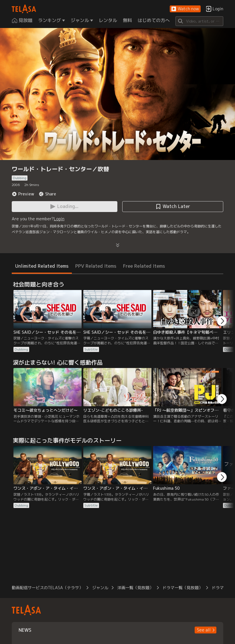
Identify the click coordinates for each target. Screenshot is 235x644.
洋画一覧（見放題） (135, 588)
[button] (185, 9)
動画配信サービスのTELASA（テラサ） (47, 588)
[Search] (199, 21)
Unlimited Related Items (42, 266)
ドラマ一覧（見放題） (183, 588)
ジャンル (100, 588)
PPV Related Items (96, 266)
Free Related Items (144, 266)
